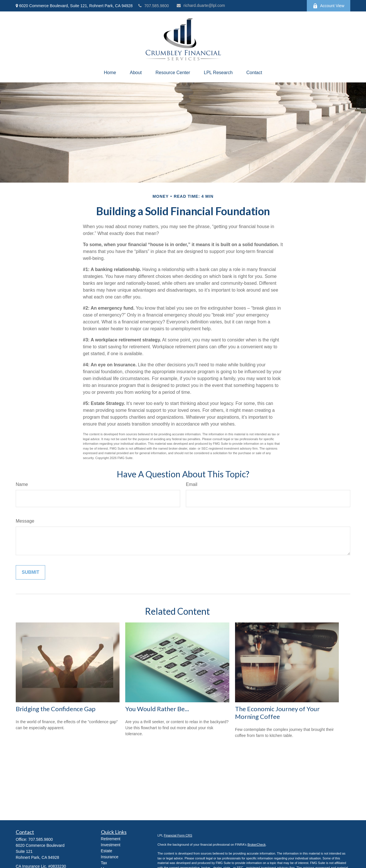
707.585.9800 (154, 6)
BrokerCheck (256, 845)
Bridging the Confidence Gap (56, 709)
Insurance (110, 857)
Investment (111, 845)
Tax (104, 863)
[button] (110, 73)
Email (192, 484)
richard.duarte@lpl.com (201, 5)
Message (25, 521)
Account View (329, 6)
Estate (107, 851)
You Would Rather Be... (157, 709)
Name (22, 484)
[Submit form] (30, 572)
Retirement (111, 839)
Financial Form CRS (178, 835)
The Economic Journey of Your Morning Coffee (277, 713)
